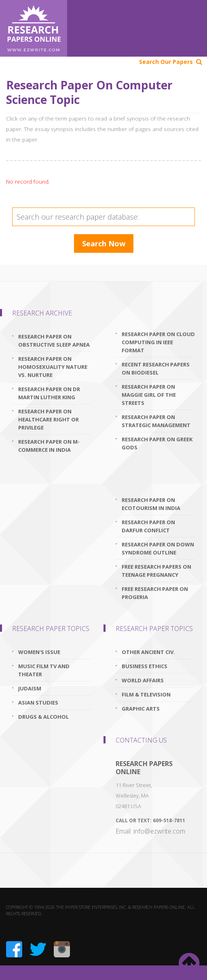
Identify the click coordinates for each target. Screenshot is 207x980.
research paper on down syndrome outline (158, 548)
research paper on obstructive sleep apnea (54, 341)
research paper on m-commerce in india (49, 446)
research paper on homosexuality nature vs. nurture (53, 367)
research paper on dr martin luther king (49, 393)
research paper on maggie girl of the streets (149, 395)
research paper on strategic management (156, 421)
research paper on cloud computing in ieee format (158, 342)
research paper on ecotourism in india (151, 504)
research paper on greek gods (157, 443)
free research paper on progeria (155, 593)
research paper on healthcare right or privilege (49, 419)
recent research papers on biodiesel (156, 368)
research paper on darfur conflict (148, 526)
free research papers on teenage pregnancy (156, 571)
